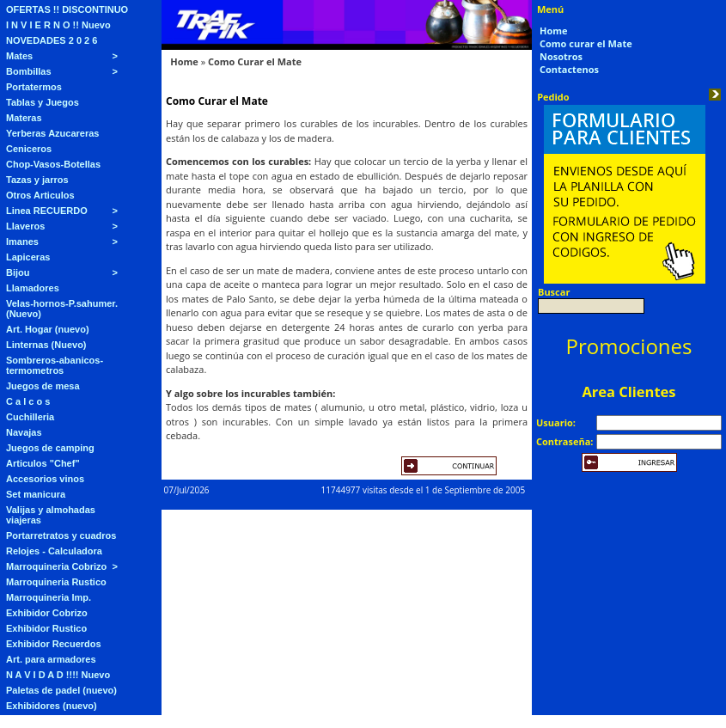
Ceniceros (29, 149)
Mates (19, 56)
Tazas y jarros (37, 180)
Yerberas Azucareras (52, 133)
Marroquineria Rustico (56, 582)
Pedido (553, 97)
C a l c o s (28, 401)
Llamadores (33, 288)
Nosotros (561, 56)
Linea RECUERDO (47, 211)
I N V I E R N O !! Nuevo (58, 25)
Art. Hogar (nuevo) (48, 329)
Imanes (22, 242)
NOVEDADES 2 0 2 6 (52, 40)
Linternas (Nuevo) (46, 345)
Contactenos (569, 69)
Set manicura (36, 494)
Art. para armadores (51, 659)
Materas (24, 118)
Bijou (18, 272)
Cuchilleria (30, 417)
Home (184, 61)
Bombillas (29, 71)
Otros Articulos (40, 195)
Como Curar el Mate (255, 61)
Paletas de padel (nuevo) (61, 690)
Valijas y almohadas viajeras (51, 515)
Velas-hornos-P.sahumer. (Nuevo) (62, 309)
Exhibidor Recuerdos (54, 644)
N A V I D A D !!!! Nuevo (58, 675)
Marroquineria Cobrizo (56, 566)
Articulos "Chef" (43, 463)
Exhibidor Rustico (46, 628)
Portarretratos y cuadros (61, 535)
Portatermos (34, 87)
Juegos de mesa (43, 386)
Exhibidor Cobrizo (47, 613)
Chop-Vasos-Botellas (53, 164)
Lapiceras (28, 257)
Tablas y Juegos (43, 102)
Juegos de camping (50, 448)
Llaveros (25, 226)
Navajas (24, 432)
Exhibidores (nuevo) (52, 706)
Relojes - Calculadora (54, 551)
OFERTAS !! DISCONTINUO (67, 9)
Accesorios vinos (45, 479)
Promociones (629, 346)
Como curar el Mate (586, 43)
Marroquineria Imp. (49, 597)
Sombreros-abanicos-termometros (55, 365)
